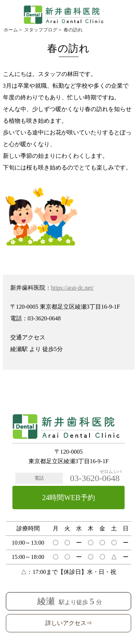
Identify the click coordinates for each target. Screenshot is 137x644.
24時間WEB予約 (68, 498)
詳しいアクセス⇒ (69, 623)
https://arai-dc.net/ (73, 288)
